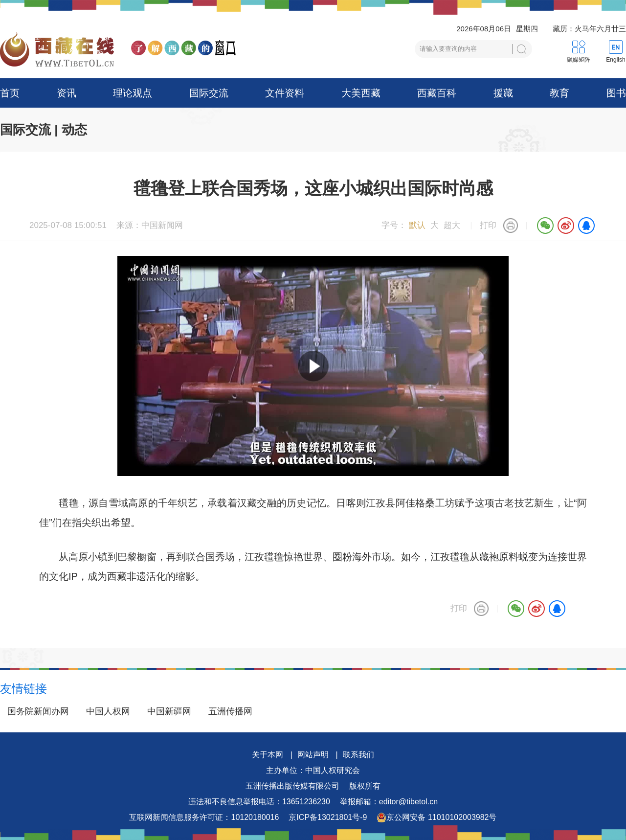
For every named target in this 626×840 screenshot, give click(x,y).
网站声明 (313, 755)
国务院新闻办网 (38, 711)
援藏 (503, 93)
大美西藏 (361, 93)
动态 (74, 130)
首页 (10, 93)
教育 (559, 93)
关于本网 (268, 755)
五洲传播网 (230, 711)
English (615, 60)
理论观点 (133, 93)
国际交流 (209, 93)
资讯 (67, 93)
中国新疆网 (169, 711)
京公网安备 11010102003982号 (436, 817)
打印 (488, 225)
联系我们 (358, 755)
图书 (616, 93)
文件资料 (285, 93)
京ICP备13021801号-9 (328, 817)
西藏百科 (437, 93)
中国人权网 (108, 711)
